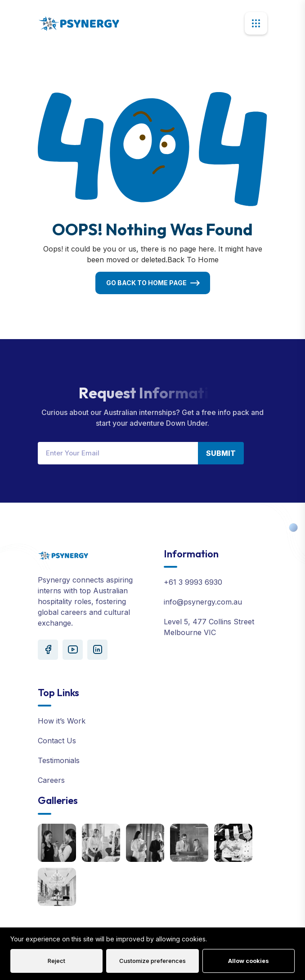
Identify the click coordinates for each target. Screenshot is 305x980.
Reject (56, 961)
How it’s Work (62, 721)
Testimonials (59, 760)
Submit (221, 453)
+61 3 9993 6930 (193, 582)
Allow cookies (249, 961)
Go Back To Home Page (146, 283)
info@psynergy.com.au (203, 602)
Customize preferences (152, 961)
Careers (51, 780)
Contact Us (57, 741)
